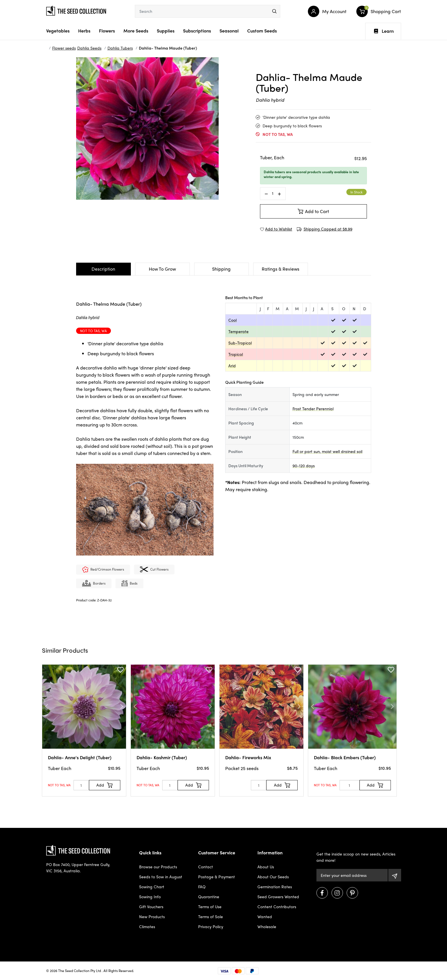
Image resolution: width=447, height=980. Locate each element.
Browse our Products (158, 867)
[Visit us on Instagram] (337, 893)
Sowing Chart (152, 887)
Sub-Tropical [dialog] (240, 343)
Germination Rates (275, 887)
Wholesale (267, 926)
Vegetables (58, 31)
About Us (266, 867)
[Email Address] (352, 875)
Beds (129, 584)
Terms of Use (210, 906)
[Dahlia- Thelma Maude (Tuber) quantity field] (273, 193)
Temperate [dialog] (238, 331)
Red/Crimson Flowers (103, 570)
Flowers (107, 31)
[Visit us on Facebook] (322, 893)
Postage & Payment (217, 877)
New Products (152, 916)
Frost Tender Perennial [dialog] (313, 409)
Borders (94, 584)
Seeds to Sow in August (161, 877)
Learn (384, 31)
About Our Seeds (273, 877)
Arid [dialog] (232, 366)
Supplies (166, 31)
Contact (206, 867)
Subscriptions (197, 31)
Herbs (84, 31)
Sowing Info (150, 897)
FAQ (202, 887)
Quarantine (209, 897)
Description (103, 269)
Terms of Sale (211, 916)
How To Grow (162, 269)
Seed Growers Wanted (278, 897)
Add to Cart (313, 211)
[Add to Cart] (105, 785)
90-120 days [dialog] (304, 465)
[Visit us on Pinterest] (352, 893)
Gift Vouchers (151, 906)
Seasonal (229, 31)
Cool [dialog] (232, 320)
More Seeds (136, 31)
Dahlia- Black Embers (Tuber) (345, 757)
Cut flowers (154, 570)
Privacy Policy (211, 926)
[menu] (274, 11)
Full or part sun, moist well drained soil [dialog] (327, 451)
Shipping (221, 269)
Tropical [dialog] (236, 354)
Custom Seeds (262, 31)
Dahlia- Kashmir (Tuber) (162, 757)
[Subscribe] (395, 875)
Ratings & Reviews (281, 269)
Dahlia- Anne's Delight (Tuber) (80, 757)
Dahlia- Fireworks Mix (248, 757)
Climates (147, 926)
